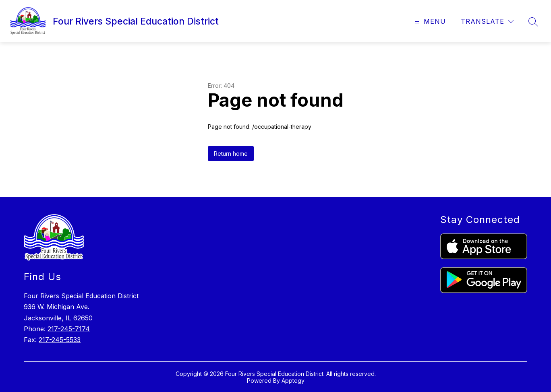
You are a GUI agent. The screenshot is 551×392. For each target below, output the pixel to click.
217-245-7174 (69, 329)
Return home (231, 154)
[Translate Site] (487, 22)
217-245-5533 (60, 340)
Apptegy (293, 381)
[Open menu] (429, 22)
